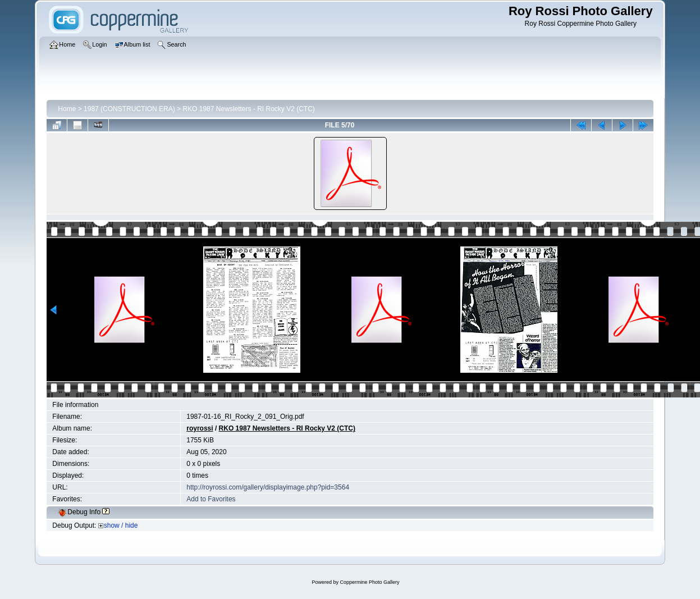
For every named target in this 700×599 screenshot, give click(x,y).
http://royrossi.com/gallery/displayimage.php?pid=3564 (268, 487)
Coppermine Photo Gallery (369, 582)
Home (67, 109)
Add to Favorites (211, 499)
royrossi (200, 428)
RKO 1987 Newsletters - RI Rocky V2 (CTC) (248, 109)
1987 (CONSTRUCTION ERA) (129, 109)
